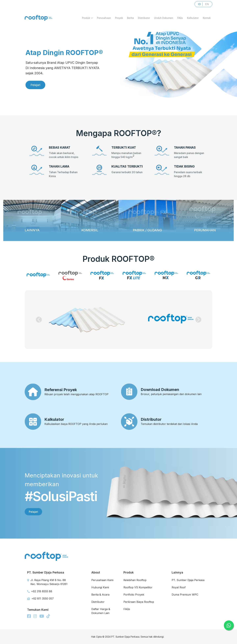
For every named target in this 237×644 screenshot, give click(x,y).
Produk (87, 18)
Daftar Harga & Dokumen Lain (101, 611)
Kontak (207, 18)
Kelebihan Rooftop (135, 580)
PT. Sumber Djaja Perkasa (188, 580)
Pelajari (33, 512)
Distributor (144, 18)
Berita (130, 18)
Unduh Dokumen (164, 18)
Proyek (119, 18)
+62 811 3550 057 (40, 599)
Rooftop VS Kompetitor (138, 587)
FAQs (180, 18)
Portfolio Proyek (134, 595)
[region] (118, 58)
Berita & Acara (100, 595)
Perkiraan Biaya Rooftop (139, 602)
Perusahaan (104, 18)
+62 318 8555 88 (40, 591)
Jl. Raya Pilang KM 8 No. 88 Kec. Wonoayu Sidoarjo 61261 (47, 582)
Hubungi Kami (100, 587)
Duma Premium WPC (185, 595)
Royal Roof (179, 587)
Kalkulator (193, 18)
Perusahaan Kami (102, 580)
